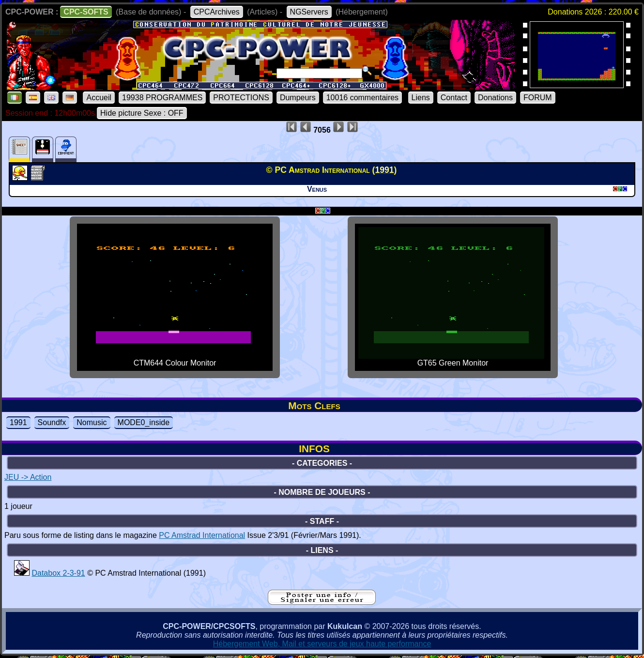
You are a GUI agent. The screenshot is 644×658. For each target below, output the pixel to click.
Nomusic (92, 422)
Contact (454, 98)
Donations (495, 98)
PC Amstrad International (202, 535)
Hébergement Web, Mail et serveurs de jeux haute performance (322, 644)
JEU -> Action (28, 477)
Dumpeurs (298, 98)
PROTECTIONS (241, 98)
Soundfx (52, 422)
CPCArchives (217, 12)
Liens (421, 98)
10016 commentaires (362, 98)
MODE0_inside (144, 422)
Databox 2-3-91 (58, 573)
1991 (18, 422)
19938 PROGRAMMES (162, 98)
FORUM (538, 98)
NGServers (309, 12)
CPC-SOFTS (86, 12)
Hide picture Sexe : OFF (142, 113)
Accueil (99, 98)
